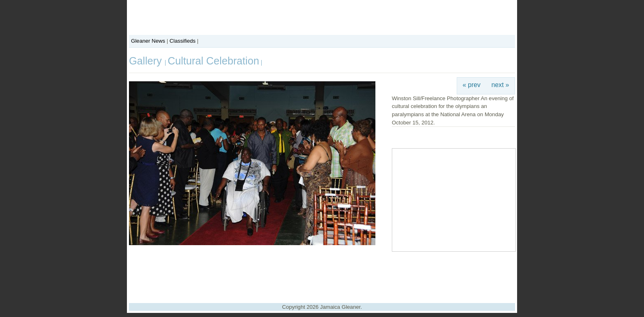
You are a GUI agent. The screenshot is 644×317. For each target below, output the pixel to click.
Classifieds (183, 41)
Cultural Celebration (213, 61)
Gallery (147, 61)
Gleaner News (148, 41)
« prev (471, 85)
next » (500, 85)
